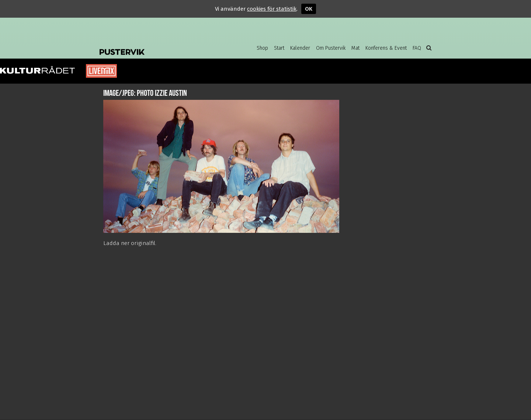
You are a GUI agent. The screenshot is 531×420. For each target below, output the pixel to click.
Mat (355, 48)
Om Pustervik (331, 48)
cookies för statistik (272, 9)
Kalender (300, 48)
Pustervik (159, 46)
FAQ (417, 48)
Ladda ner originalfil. (130, 243)
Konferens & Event (386, 48)
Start (279, 48)
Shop (262, 48)
